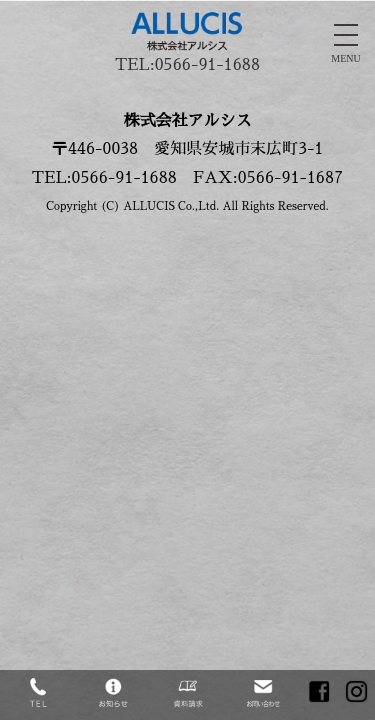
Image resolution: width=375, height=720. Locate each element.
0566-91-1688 (207, 65)
